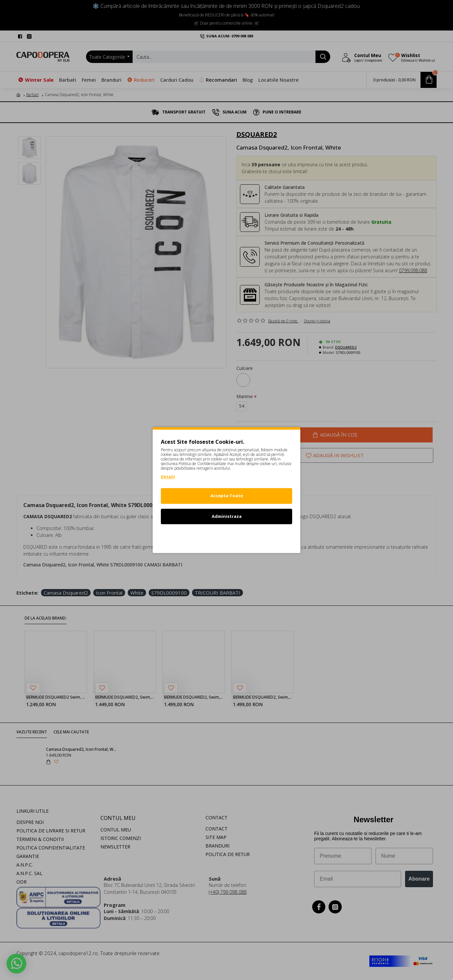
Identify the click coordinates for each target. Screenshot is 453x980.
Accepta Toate (227, 496)
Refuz (226, 537)
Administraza (227, 516)
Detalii (168, 477)
